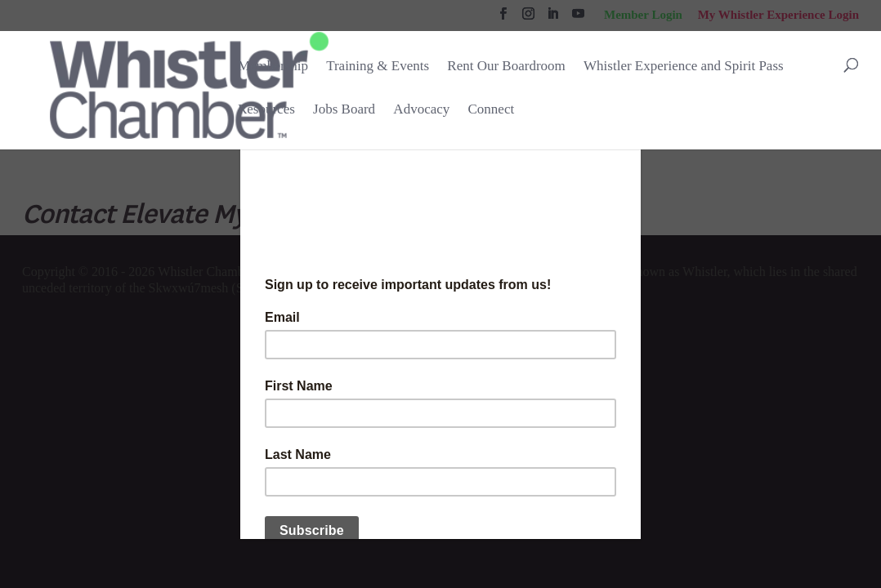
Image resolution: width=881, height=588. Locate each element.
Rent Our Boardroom (506, 67)
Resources (266, 109)
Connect (492, 109)
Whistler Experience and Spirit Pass (684, 66)
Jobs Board (344, 110)
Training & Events (378, 66)
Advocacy (421, 109)
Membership (273, 66)
